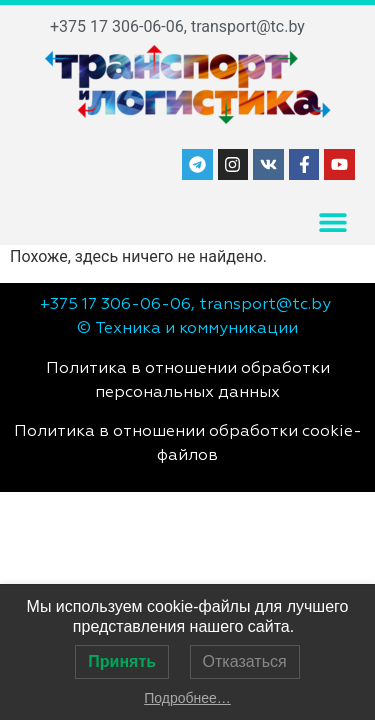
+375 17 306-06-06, (118, 26)
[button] (332, 222)
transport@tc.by (248, 26)
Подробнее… (187, 698)
